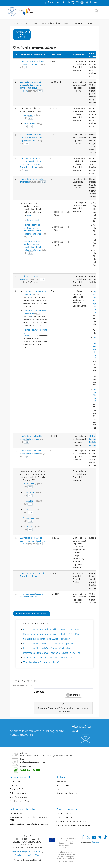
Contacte (14, 785)
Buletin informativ (18, 793)
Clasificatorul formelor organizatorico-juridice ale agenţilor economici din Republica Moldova (32, 164)
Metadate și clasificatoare (33, 23)
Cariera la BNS (16, 789)
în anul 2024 (33, 502)
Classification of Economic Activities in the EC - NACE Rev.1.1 (52, 634)
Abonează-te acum (81, 729)
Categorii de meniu (23, 35)
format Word (32, 117)
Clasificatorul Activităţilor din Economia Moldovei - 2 (33, 64)
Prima (14, 23)
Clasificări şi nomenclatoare (84, 23)
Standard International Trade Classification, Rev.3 (47, 639)
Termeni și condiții (20, 852)
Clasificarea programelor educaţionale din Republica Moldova (32, 541)
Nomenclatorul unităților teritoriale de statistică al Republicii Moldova (31, 139)
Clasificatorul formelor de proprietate (31, 180)
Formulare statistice (65, 814)
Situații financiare (64, 818)
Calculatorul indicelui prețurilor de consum (29, 824)
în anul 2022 (31, 520)
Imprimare (73, 695)
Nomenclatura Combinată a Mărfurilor (35, 295)
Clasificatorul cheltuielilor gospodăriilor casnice (32, 439)
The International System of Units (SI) (41, 662)
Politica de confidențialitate (27, 855)
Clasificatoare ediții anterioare (32, 614)
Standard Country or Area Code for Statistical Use (48, 658)
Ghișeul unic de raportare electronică (73, 826)
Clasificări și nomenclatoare (58, 23)
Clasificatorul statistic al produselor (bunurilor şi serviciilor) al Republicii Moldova (30, 86)
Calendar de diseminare (67, 793)
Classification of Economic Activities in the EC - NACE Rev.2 (52, 629)
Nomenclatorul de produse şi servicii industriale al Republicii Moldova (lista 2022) (35, 231)
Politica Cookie (36, 852)
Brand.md (95, 842)
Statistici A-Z (62, 781)
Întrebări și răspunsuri (19, 797)
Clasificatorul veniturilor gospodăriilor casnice (32, 454)
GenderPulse (16, 813)
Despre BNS (15, 781)
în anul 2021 (32, 528)
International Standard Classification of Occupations (48, 643)
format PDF (32, 216)
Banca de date (63, 785)
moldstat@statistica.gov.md (33, 762)
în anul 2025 (32, 494)
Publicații (60, 789)
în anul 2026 (33, 485)
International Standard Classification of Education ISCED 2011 (53, 653)
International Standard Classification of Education (47, 648)
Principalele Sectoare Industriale (29, 278)
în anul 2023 (31, 511)
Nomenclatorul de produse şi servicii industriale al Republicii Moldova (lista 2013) (35, 247)
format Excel (33, 125)
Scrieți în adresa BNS (19, 801)
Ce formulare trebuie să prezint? (71, 822)
